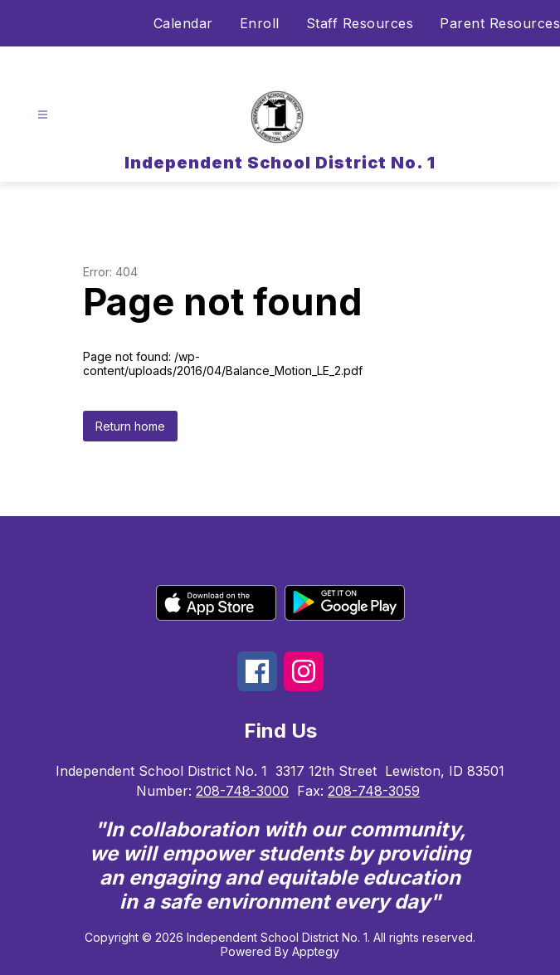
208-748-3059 (374, 791)
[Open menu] (43, 115)
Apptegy (316, 951)
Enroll (260, 23)
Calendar (183, 23)
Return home (130, 426)
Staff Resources (360, 23)
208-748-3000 (242, 791)
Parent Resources (500, 23)
